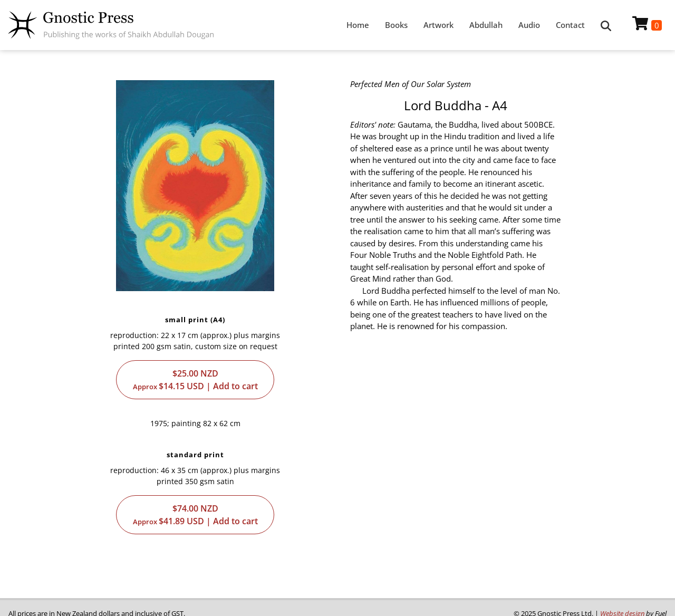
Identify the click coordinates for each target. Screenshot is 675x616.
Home (358, 25)
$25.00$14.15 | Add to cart (195, 380)
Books (396, 25)
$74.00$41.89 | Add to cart (195, 515)
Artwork (438, 25)
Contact (570, 25)
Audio (529, 25)
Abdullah (486, 25)
